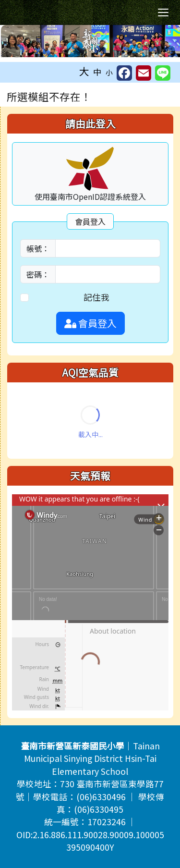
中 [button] (97, 72)
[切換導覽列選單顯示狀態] (163, 12)
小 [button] (109, 72)
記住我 (96, 297)
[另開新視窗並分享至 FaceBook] (124, 73)
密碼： (38, 274)
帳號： (38, 248)
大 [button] (84, 71)
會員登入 (90, 323)
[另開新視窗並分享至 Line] (163, 73)
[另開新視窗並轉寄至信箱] (144, 73)
